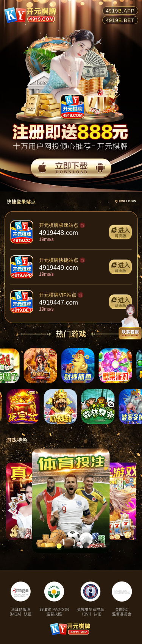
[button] (56, 187)
